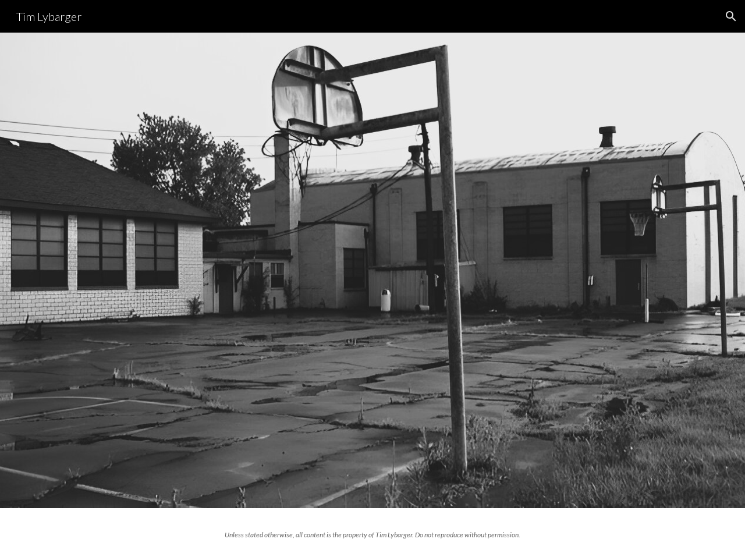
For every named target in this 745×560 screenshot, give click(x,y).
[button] (731, 16)
